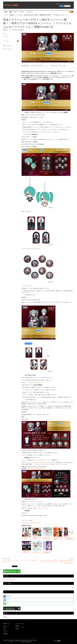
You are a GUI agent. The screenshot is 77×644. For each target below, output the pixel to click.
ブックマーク (29, 12)
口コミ (15, 12)
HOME (6, 12)
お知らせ (5, 628)
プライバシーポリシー (20, 627)
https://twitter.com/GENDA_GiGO (36, 462)
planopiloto (22, 30)
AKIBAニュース (7, 30)
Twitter (7, 36)
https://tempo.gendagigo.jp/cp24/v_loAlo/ (31, 523)
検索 (11, 12)
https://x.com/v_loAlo (43, 508)
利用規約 (17, 626)
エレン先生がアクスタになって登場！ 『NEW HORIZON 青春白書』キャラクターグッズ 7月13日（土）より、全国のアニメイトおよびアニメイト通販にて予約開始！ (57, 562)
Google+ (7, 41)
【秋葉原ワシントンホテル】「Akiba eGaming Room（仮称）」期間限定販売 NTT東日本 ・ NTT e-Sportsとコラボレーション (39, 15)
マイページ (22, 12)
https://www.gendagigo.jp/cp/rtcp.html (36, 468)
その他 (5, 630)
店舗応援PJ (5, 634)
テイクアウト (6, 632)
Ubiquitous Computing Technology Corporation (19, 640)
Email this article (8, 46)
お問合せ (17, 629)
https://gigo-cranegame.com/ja (35, 382)
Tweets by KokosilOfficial (9, 580)
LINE (6, 603)
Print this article (7, 49)
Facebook (7, 596)
